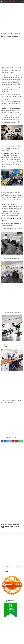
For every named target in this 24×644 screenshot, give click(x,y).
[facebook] (4, 441)
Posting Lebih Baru (6, 567)
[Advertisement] (12, 17)
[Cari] (22, 2)
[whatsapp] (20, 441)
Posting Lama (19, 567)
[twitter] (9, 441)
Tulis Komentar (17, 39)
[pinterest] (15, 441)
